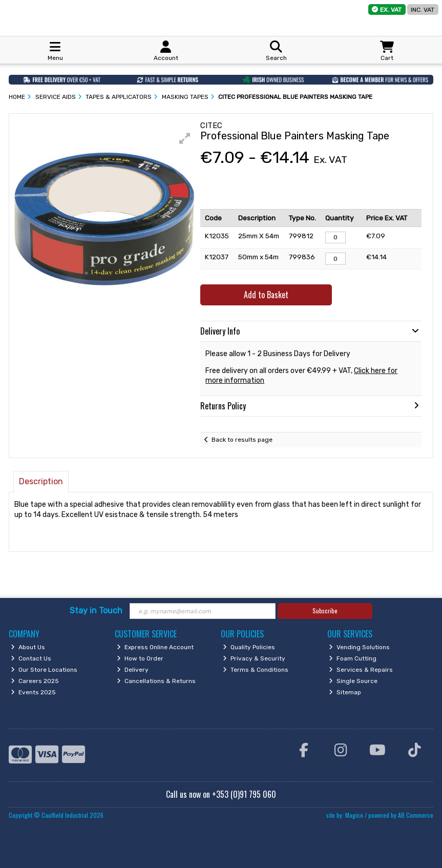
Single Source (353, 681)
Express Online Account (155, 647)
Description (41, 481)
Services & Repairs (361, 670)
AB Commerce (416, 815)
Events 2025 (33, 692)
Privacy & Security (254, 658)
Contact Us (31, 658)
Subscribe (325, 611)
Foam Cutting (353, 658)
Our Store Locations (44, 670)
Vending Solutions (359, 647)
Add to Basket (266, 295)
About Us (28, 647)
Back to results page (242, 440)
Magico (354, 815)
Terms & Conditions (256, 670)
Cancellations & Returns (156, 681)
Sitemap (345, 692)
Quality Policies (249, 647)
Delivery (133, 670)
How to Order (140, 658)
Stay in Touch (96, 611)
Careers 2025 (35, 681)
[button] (185, 138)
